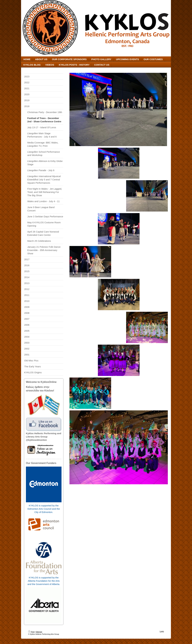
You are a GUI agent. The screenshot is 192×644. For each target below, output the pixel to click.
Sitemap (39, 632)
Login (162, 631)
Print (31, 632)
